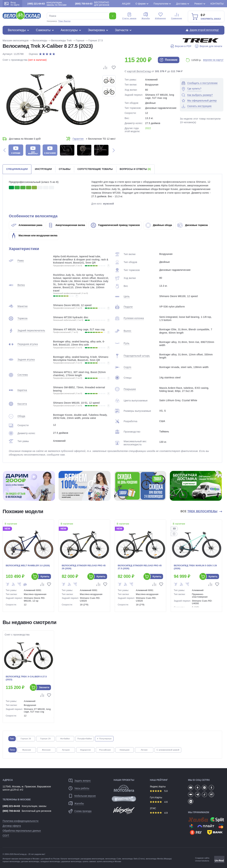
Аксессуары (69, 30)
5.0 (159, 791)
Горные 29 (45, 739)
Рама (21, 261)
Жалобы (146, 16)
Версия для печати (209, 46)
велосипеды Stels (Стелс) (133, 859)
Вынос (128, 331)
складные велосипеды (50, 861)
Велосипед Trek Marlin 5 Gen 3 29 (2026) (195, 567)
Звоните (44, 687)
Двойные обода (159, 225)
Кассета (22, 404)
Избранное (161, 16)
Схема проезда (83, 811)
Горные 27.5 (96, 40)
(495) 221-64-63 (11, 806)
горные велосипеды (11, 861)
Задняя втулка (26, 360)
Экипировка (96, 30)
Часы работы (82, 788)
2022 (148, 128)
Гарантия (78, 139)
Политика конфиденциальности (21, 821)
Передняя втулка (28, 344)
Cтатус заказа (129, 16)
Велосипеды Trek (62, 40)
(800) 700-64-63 (11, 811)
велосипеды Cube (113, 859)
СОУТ (6, 835)
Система (23, 375)
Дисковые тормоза (193, 225)
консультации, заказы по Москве (47, 4)
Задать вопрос (83, 781)
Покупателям (161, 4)
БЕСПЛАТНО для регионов (92, 4)
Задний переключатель (31, 330)
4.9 (159, 813)
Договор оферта (12, 826)
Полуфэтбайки (85, 739)
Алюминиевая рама (27, 225)
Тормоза (22, 318)
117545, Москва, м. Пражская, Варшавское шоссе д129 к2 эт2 (27, 788)
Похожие (169, 60)
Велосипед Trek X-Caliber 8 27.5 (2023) (26, 678)
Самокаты (43, 30)
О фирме (141, 4)
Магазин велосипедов (16, 40)
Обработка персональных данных (22, 831)
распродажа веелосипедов (92, 859)
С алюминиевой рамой (168, 750)
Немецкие (125, 750)
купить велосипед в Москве (109, 861)
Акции (126, 4)
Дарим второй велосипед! (204, 30)
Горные (80, 40)
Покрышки (130, 389)
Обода (21, 416)
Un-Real (219, 861)
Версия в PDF (181, 46)
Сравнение (177, 16)
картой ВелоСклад (139, 71)
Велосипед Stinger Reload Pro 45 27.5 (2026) (140, 567)
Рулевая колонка (134, 318)
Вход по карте (12, 4)
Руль (127, 343)
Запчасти (122, 30)
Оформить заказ (211, 19)
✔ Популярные (104, 739)
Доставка (181, 4)
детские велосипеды (30, 861)
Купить (45, 576)
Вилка (21, 285)
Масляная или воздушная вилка (34, 235)
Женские (46, 750)
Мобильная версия (85, 796)
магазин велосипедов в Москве (25, 859)
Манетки (23, 306)
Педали (128, 307)
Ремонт (198, 4)
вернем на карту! (213, 60)
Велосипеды (17, 30)
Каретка (22, 390)
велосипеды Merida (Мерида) (159, 859)
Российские (105, 750)
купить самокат (89, 861)
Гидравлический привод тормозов (115, 225)
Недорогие (85, 750)
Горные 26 (26, 739)
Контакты (217, 4)
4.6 (159, 802)
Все (199, 511)
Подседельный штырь (137, 356)
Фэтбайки (65, 739)
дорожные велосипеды (71, 861)
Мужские (27, 750)
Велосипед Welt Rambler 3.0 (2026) (28, 565)
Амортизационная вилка (67, 225)
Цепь (127, 296)
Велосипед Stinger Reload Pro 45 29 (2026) (84, 567)
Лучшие (66, 750)
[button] (5, 150)
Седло (128, 367)
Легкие (144, 750)
